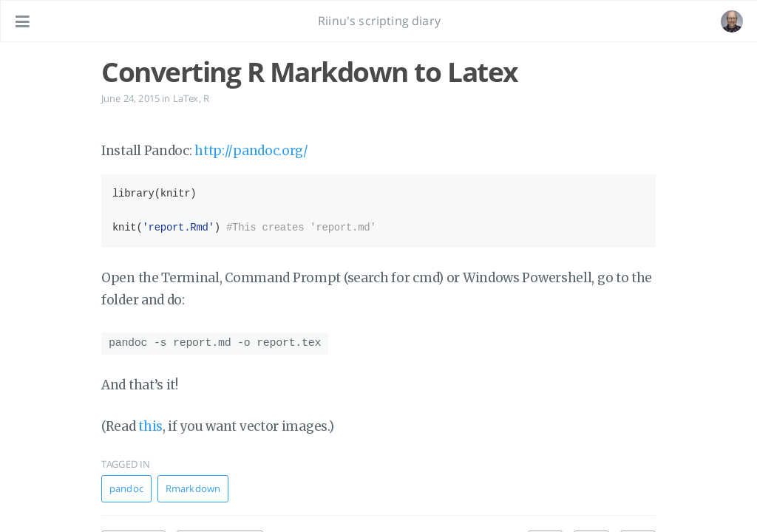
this (150, 424)
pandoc (126, 486)
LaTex (186, 98)
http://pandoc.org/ (251, 151)
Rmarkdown (193, 486)
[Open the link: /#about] (732, 21)
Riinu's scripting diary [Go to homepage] (379, 21)
